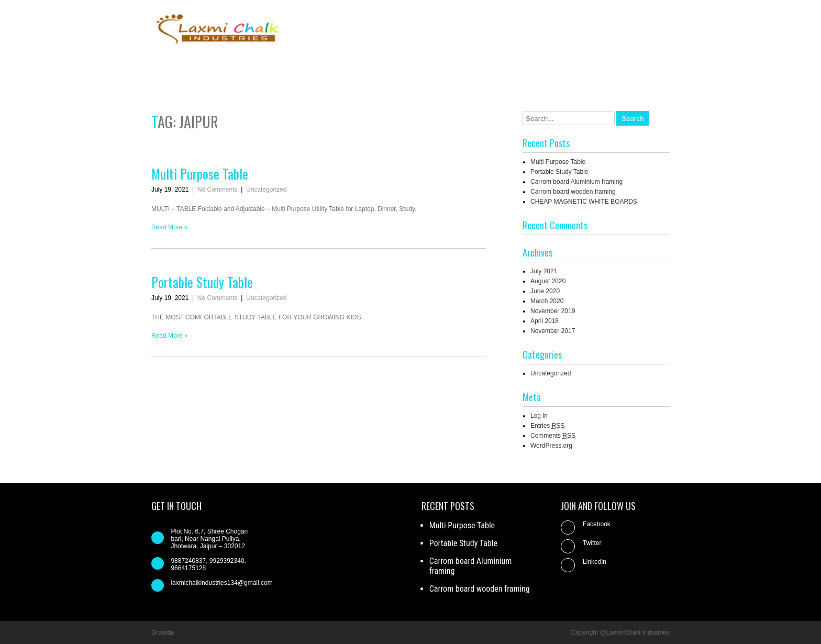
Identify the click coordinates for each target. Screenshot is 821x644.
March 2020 (547, 301)
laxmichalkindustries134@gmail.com (221, 583)
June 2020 (545, 291)
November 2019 (553, 311)
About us (495, 67)
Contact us (579, 67)
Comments (553, 436)
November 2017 (553, 331)
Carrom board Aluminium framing (576, 182)
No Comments (218, 190)
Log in (539, 416)
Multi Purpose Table (200, 174)
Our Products (638, 67)
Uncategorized (266, 190)
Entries (547, 426)
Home (452, 67)
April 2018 (545, 321)
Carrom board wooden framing (573, 192)
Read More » (169, 227)
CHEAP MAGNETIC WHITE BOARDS (584, 202)
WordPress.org (551, 446)
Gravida (162, 632)
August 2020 (548, 281)
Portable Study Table (202, 282)
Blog (535, 67)
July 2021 (544, 271)
